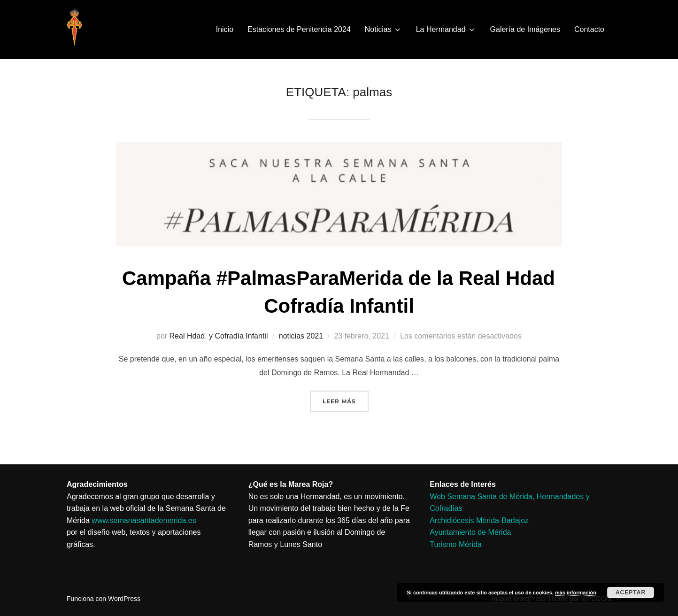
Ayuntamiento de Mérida (470, 532)
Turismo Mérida (456, 544)
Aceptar (631, 593)
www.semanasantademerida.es (144, 520)
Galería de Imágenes (525, 29)
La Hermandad (446, 30)
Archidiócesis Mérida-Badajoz (479, 520)
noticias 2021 (301, 336)
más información (576, 593)
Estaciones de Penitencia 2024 (299, 29)
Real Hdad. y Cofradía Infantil (219, 336)
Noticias (383, 30)
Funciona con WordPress (104, 599)
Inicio (225, 29)
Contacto (589, 29)
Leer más (346, 398)
